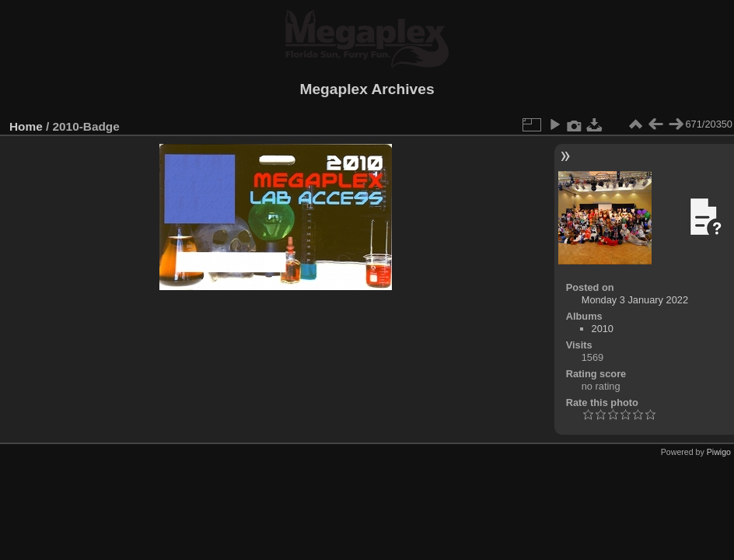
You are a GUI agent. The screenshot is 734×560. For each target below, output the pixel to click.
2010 (603, 329)
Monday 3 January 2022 (635, 300)
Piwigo (719, 452)
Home (26, 126)
